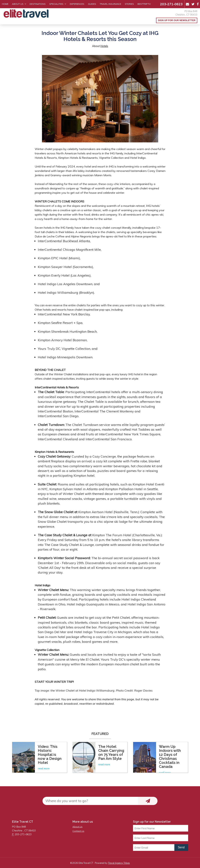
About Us (18, 4)
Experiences (77, 4)
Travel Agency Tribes (119, 863)
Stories (129, 4)
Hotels (104, 46)
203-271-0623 (171, 4)
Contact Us (78, 831)
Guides (92, 4)
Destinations (38, 4)
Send (181, 847)
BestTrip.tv (144, 4)
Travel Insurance (110, 4)
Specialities (56, 4)
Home (5, 4)
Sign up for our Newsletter (177, 20)
